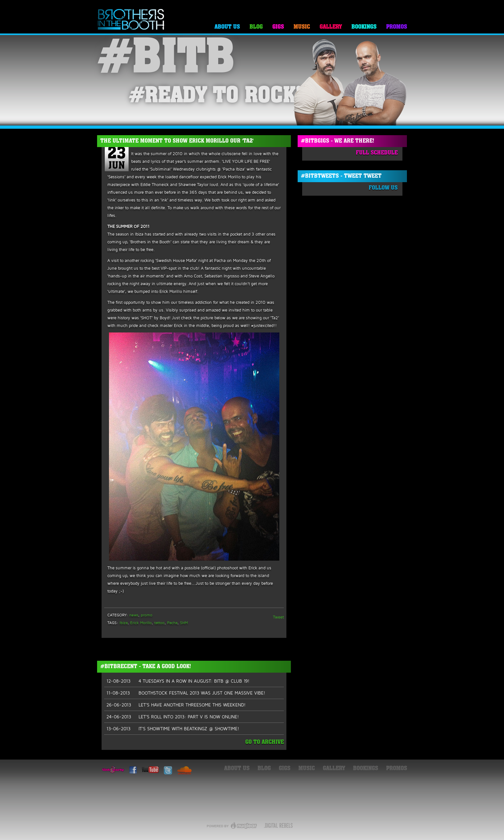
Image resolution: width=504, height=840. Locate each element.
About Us (227, 27)
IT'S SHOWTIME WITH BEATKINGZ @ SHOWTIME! (173, 729)
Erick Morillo (141, 623)
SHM (184, 623)
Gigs (278, 27)
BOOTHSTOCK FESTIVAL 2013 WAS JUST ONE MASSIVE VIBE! (186, 693)
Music (302, 27)
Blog (256, 27)
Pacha (172, 623)
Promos (396, 27)
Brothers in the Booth (131, 20)
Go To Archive (265, 742)
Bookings (364, 27)
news (134, 615)
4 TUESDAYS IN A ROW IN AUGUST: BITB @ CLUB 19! (178, 681)
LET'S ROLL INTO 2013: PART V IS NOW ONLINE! (173, 717)
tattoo (159, 623)
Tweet (278, 617)
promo (147, 615)
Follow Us (383, 188)
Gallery (331, 27)
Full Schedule (377, 153)
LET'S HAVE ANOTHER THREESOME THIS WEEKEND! (176, 705)
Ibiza (124, 623)
